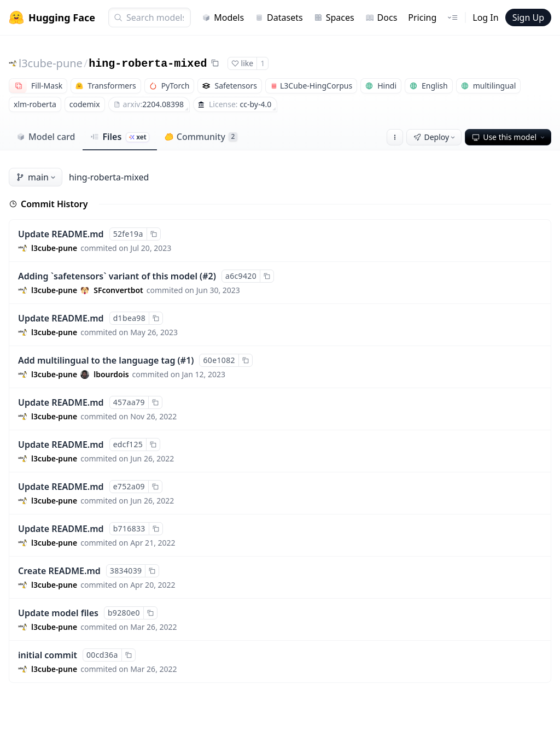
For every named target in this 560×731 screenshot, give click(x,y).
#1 (186, 360)
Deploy (435, 137)
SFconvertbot (118, 290)
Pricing (422, 17)
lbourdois (111, 374)
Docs (381, 17)
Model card (46, 137)
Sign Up (528, 17)
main (37, 177)
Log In (485, 17)
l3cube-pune (51, 63)
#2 (208, 276)
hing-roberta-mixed (148, 64)
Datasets (279, 17)
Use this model (509, 137)
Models (223, 17)
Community (201, 137)
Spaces (334, 17)
